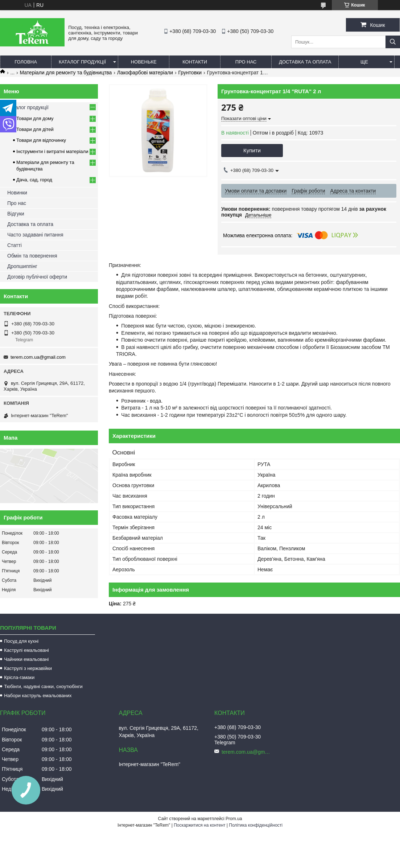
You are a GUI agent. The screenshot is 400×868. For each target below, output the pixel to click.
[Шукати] (393, 42)
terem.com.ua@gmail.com (38, 357)
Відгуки (16, 214)
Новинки (17, 193)
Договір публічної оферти (37, 277)
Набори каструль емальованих (38, 696)
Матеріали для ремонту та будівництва (66, 73)
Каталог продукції (82, 62)
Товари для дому (35, 118)
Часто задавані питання (35, 235)
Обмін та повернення (32, 256)
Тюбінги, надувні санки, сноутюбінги (43, 686)
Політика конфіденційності (256, 825)
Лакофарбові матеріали (145, 73)
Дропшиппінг (22, 266)
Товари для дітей (35, 129)
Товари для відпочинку (41, 140)
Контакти (195, 62)
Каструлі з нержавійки (28, 668)
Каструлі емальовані (26, 650)
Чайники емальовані (26, 659)
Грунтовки (190, 73)
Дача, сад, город (34, 180)
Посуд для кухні (21, 641)
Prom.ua (234, 819)
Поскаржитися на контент (199, 825)
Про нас (246, 62)
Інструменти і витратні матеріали (52, 151)
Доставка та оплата (305, 62)
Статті (15, 245)
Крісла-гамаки (19, 677)
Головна (26, 62)
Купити (252, 150)
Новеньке (144, 62)
